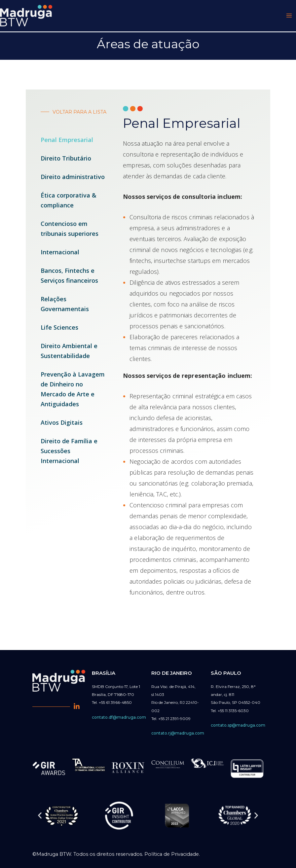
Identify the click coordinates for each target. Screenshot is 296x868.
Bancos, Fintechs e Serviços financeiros (69, 277)
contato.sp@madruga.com (238, 725)
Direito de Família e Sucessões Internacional (69, 452)
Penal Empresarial (67, 141)
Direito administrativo (73, 178)
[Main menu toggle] (289, 17)
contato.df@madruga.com (119, 717)
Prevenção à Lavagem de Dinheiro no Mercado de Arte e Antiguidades (73, 391)
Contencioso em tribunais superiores (70, 230)
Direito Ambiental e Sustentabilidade (69, 352)
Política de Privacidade (172, 854)
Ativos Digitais (62, 424)
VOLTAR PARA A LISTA (78, 113)
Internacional (60, 254)
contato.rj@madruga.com (178, 733)
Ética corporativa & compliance (69, 202)
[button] (40, 816)
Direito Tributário (66, 160)
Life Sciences (59, 329)
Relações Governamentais (65, 306)
